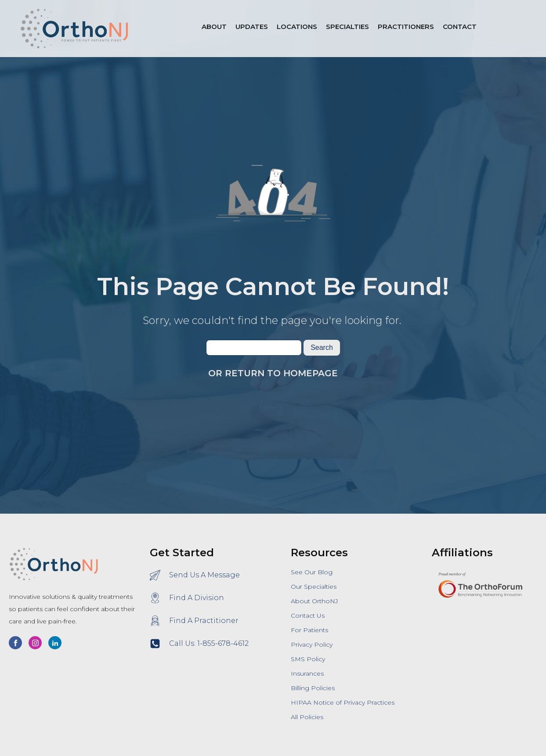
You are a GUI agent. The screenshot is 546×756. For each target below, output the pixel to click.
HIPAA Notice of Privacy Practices (343, 702)
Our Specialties (314, 587)
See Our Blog (312, 572)
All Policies (307, 717)
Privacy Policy (312, 644)
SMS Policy (308, 659)
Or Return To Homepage (273, 373)
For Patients (309, 630)
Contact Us (308, 616)
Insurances (307, 673)
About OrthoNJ (315, 601)
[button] (297, 29)
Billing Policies (313, 688)
